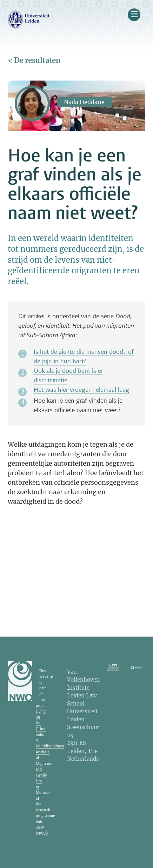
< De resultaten (34, 60)
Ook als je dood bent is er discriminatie (68, 375)
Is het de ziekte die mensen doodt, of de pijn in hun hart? (84, 356)
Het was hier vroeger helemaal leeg (81, 390)
